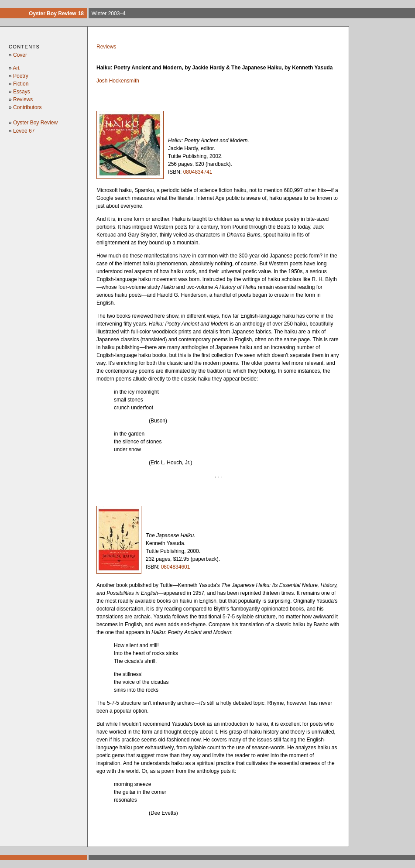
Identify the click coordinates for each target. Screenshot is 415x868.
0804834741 (198, 172)
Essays (22, 92)
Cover (20, 55)
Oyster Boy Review (35, 123)
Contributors (27, 107)
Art (16, 68)
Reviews (23, 99)
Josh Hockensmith (118, 81)
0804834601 (176, 567)
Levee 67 (24, 131)
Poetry (21, 76)
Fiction (21, 84)
